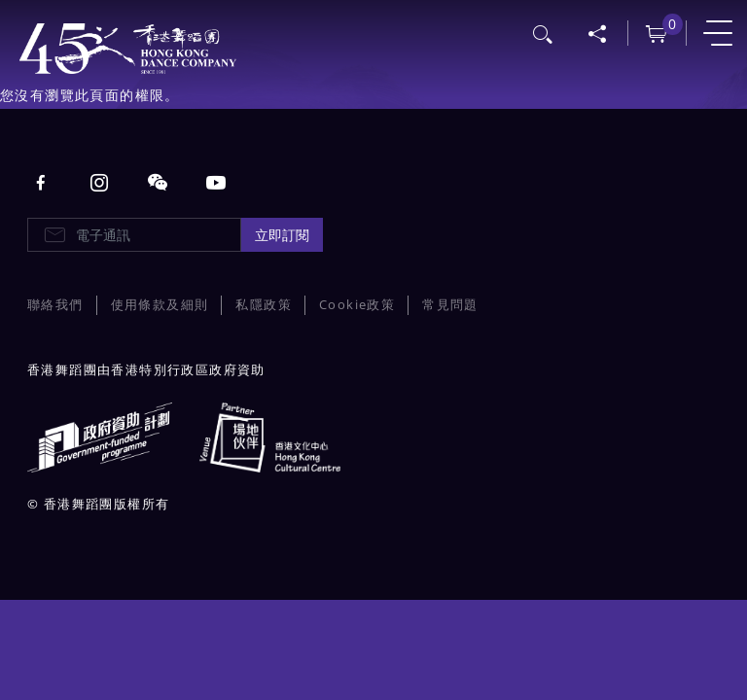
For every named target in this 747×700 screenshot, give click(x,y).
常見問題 (450, 305)
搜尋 (544, 32)
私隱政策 (264, 305)
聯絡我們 (55, 305)
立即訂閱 (282, 235)
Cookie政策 (357, 305)
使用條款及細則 (160, 305)
